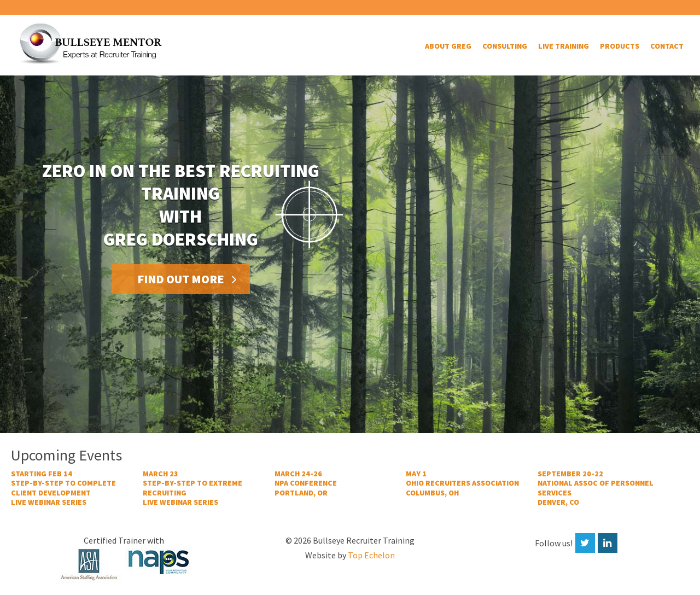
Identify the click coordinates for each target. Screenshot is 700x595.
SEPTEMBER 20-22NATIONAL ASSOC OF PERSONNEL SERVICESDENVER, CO (596, 488)
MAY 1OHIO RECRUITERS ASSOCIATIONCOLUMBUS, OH (462, 483)
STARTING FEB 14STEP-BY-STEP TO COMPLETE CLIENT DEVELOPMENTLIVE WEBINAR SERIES (63, 488)
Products (620, 46)
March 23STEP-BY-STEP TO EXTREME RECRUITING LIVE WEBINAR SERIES (192, 488)
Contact (667, 46)
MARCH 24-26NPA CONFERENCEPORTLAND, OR (306, 483)
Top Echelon (371, 555)
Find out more (181, 279)
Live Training (564, 46)
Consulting (505, 46)
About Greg (448, 46)
